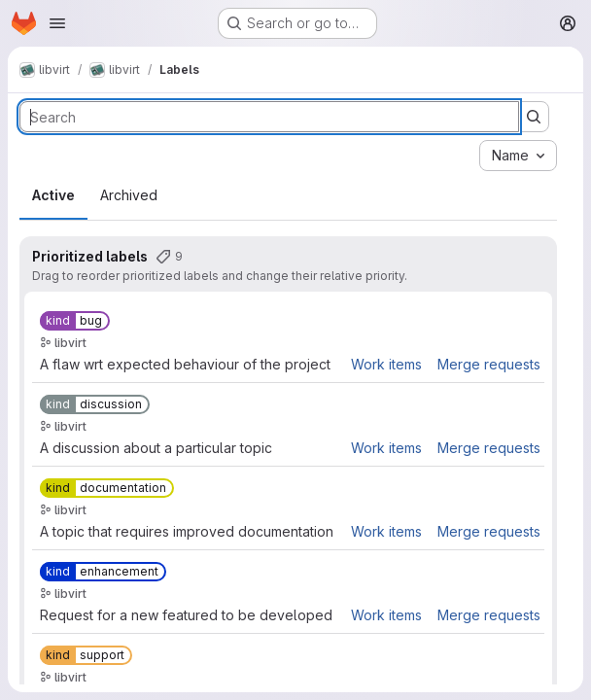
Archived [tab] (129, 195)
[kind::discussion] (95, 404)
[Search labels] (269, 117)
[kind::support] (86, 655)
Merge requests (489, 364)
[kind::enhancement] (103, 572)
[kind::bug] (75, 321)
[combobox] (518, 156)
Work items (386, 364)
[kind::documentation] (107, 488)
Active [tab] (53, 195)
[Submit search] (534, 117)
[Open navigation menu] (57, 23)
